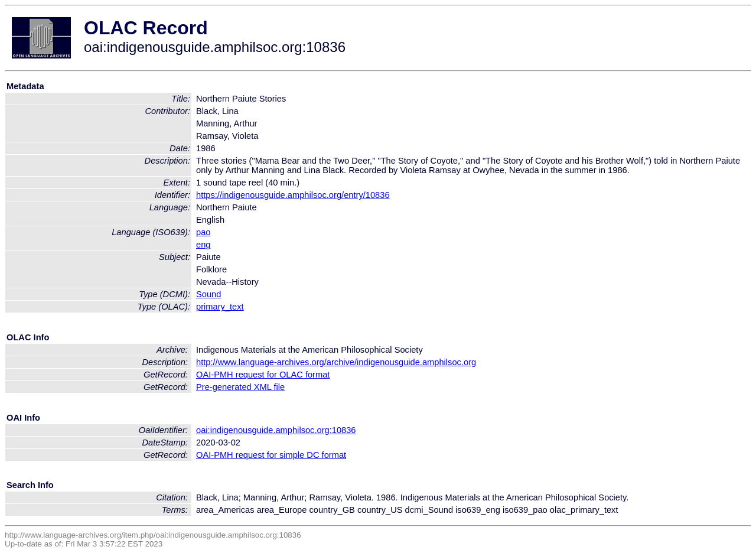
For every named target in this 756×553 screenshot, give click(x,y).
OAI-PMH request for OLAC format (263, 375)
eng (203, 245)
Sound (208, 294)
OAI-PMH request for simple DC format (271, 455)
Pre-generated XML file (240, 387)
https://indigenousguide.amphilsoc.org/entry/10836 (293, 195)
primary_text (220, 307)
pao (203, 232)
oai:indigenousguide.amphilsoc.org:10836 (276, 430)
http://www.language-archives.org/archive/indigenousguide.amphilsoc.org (336, 362)
